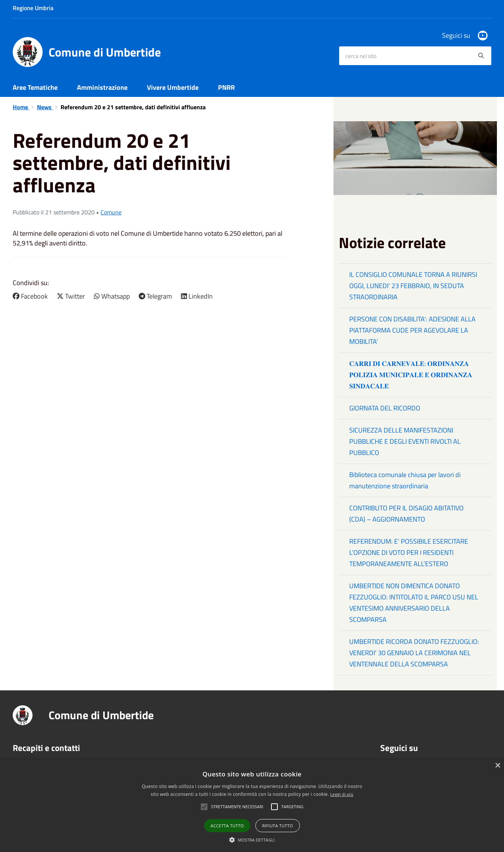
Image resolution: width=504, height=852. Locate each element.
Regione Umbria (33, 8)
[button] (252, 839)
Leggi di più (342, 794)
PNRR (226, 87)
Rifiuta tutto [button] (277, 826)
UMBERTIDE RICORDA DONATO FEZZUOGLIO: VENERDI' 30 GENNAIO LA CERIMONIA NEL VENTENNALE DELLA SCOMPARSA (414, 653)
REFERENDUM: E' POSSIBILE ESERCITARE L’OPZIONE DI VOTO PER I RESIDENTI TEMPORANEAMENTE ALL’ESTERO (409, 552)
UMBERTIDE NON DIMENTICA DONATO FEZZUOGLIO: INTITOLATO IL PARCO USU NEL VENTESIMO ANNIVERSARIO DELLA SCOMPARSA (414, 603)
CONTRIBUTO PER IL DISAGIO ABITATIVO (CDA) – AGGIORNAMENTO (406, 514)
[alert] (252, 806)
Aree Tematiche (35, 87)
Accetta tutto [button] (227, 826)
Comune (111, 212)
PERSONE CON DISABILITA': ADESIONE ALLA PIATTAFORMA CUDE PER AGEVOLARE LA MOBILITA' (412, 330)
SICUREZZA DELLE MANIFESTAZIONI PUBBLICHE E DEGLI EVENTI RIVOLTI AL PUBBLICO (405, 441)
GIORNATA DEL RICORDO (385, 408)
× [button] (497, 766)
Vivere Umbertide (173, 87)
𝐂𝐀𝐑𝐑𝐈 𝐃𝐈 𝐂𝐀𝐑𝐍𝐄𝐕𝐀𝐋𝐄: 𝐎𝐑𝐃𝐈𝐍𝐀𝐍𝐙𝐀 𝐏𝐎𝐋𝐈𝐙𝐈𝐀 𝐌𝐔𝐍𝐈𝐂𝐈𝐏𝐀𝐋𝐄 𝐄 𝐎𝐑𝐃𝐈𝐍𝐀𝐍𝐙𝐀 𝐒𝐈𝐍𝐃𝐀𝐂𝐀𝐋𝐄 (411, 375)
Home (21, 107)
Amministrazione (102, 87)
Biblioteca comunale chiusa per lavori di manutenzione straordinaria (405, 480)
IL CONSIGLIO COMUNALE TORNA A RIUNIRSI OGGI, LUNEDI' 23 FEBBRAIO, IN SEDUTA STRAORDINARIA (413, 286)
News (45, 107)
